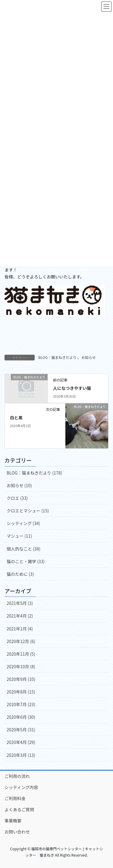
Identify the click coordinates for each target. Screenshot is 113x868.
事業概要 (13, 821)
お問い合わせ (17, 832)
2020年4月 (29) (21, 742)
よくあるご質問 (19, 809)
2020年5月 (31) (21, 730)
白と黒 (16, 417)
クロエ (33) (17, 498)
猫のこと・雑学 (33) (26, 561)
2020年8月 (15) (21, 692)
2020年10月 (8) (21, 666)
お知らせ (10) (19, 485)
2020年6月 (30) (21, 717)
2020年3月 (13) (21, 755)
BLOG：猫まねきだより (57, 357)
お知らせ (89, 357)
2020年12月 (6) (21, 641)
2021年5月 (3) (20, 603)
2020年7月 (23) (21, 704)
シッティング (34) (23, 523)
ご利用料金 (15, 798)
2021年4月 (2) (20, 616)
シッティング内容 (21, 787)
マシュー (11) (19, 536)
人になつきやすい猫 (72, 388)
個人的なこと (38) (24, 549)
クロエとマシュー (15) (28, 511)
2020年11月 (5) (21, 654)
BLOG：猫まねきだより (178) (34, 473)
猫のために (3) (20, 574)
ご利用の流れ (17, 776)
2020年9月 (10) (21, 679)
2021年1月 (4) (20, 629)
